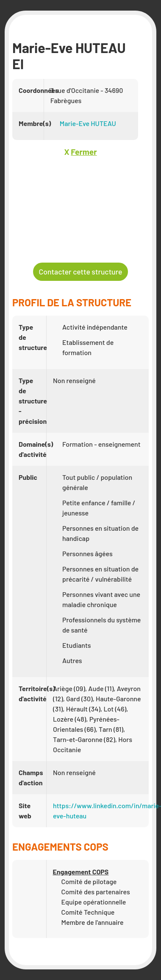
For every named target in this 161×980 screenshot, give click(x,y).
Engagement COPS (81, 872)
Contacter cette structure (81, 272)
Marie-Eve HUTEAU (88, 123)
